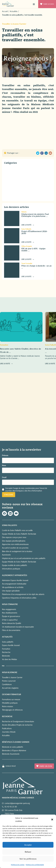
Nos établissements (10, 613)
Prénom (5, 455)
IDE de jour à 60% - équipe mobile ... (33, 249)
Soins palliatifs (8, 642)
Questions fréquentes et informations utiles (19, 598)
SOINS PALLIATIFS (10, 525)
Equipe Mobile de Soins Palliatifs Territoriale (19, 534)
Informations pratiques (11, 569)
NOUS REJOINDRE (10, 672)
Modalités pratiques (10, 703)
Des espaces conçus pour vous (14, 537)
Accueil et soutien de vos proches (15, 548)
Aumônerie (6, 555)
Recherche (6, 652)
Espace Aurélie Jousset (11, 645)
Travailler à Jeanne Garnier (14, 24)
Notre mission (8, 706)
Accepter (28, 845)
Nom (4, 465)
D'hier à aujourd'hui (10, 620)
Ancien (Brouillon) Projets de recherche (17, 725)
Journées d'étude (9, 732)
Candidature (7, 684)
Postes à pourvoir (9, 681)
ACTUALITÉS (7, 637)
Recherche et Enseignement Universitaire (18, 721)
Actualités (6, 735)
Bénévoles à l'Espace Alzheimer (14, 750)
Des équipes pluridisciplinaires (14, 541)
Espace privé (11, 766)
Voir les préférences (28, 859)
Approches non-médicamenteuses (15, 544)
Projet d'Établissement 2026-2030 (34, 232)
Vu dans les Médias (9, 659)
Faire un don (47, 4)
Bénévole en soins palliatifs (13, 747)
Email (5, 477)
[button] (52, 820)
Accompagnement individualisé (14, 584)
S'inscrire (9, 495)
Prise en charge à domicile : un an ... (36, 267)
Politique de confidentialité (35, 865)
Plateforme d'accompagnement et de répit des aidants (23, 594)
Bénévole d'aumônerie (11, 754)
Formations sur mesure (11, 699)
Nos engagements (9, 609)
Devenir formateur (12, 694)
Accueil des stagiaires (10, 688)
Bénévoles (6, 656)
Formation (6, 649)
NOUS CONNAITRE (10, 604)
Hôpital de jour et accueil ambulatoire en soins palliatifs (24, 558)
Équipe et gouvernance (11, 616)
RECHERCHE (7, 716)
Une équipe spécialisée (11, 591)
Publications (7, 728)
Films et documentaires (11, 630)
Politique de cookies (18, 865)
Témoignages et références (12, 710)
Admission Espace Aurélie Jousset (15, 580)
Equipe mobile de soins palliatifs (15, 565)
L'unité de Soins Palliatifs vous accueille (17, 530)
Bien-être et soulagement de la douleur (17, 551)
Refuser (28, 852)
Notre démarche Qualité (12, 623)
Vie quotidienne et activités (13, 587)
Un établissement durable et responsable (18, 627)
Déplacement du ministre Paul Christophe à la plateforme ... (35, 215)
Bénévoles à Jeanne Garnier (16, 742)
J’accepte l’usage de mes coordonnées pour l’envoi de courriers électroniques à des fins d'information (26, 489)
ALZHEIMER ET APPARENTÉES (15, 575)
